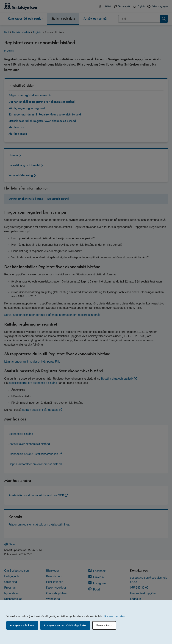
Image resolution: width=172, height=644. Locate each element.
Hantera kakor (104, 625)
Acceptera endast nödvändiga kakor (65, 625)
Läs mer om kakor (114, 616)
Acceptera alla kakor (22, 625)
